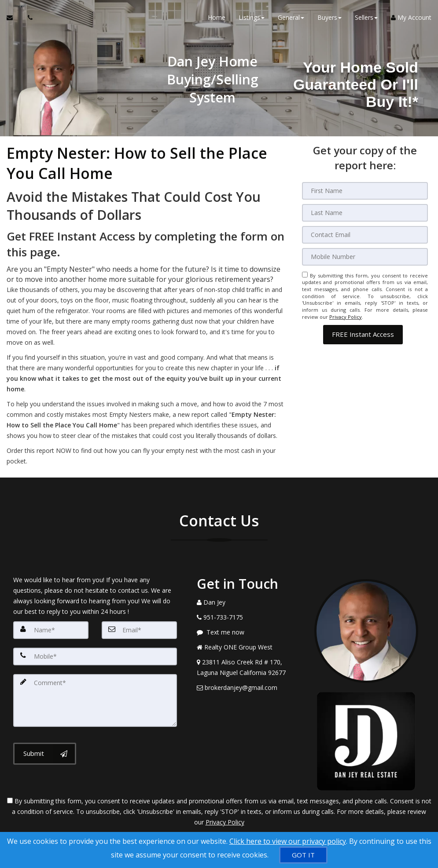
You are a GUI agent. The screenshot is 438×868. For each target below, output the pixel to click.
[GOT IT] (303, 855)
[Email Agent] (14, 18)
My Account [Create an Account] (411, 17)
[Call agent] (28, 18)
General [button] (291, 17)
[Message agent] (249, 632)
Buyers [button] (329, 17)
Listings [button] (252, 17)
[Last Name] (365, 213)
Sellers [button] (366, 17)
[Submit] (45, 754)
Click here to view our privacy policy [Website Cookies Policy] (288, 841)
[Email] (365, 235)
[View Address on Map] (249, 667)
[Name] (51, 630)
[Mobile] (365, 257)
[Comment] (95, 700)
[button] (363, 334)
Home (217, 17)
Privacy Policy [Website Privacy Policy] (346, 317)
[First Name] (365, 191)
